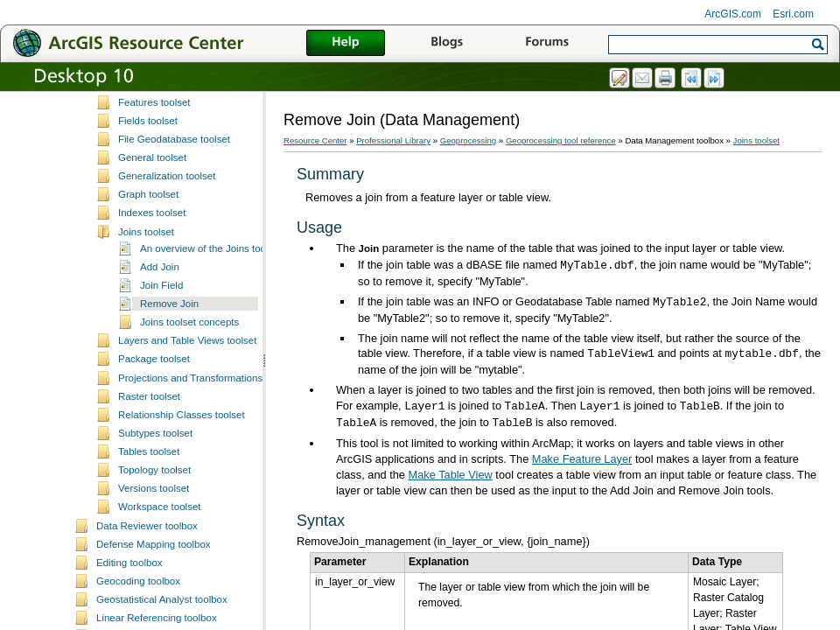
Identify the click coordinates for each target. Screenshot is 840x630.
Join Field (161, 397)
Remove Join (169, 416)
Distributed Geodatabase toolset (190, 158)
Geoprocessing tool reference (561, 140)
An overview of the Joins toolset (211, 360)
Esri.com (793, 14)
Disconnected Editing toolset (182, 140)
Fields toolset (148, 233)
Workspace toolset (160, 619)
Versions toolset (154, 600)
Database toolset (156, 122)
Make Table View (451, 475)
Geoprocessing (469, 140)
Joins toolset (146, 344)
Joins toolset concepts (189, 434)
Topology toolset (154, 582)
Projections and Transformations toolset (206, 490)
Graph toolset (148, 306)
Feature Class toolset (166, 196)
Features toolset (154, 214)
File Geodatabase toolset (174, 251)
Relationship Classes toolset (182, 527)
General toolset (152, 269)
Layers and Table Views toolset (187, 452)
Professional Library (393, 140)
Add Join (160, 379)
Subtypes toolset (155, 545)
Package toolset (154, 471)
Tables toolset (149, 563)
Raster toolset (149, 508)
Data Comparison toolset (174, 103)
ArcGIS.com (733, 14)
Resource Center (315, 140)
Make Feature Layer (582, 459)
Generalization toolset (167, 288)
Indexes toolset (152, 325)
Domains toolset (154, 177)
